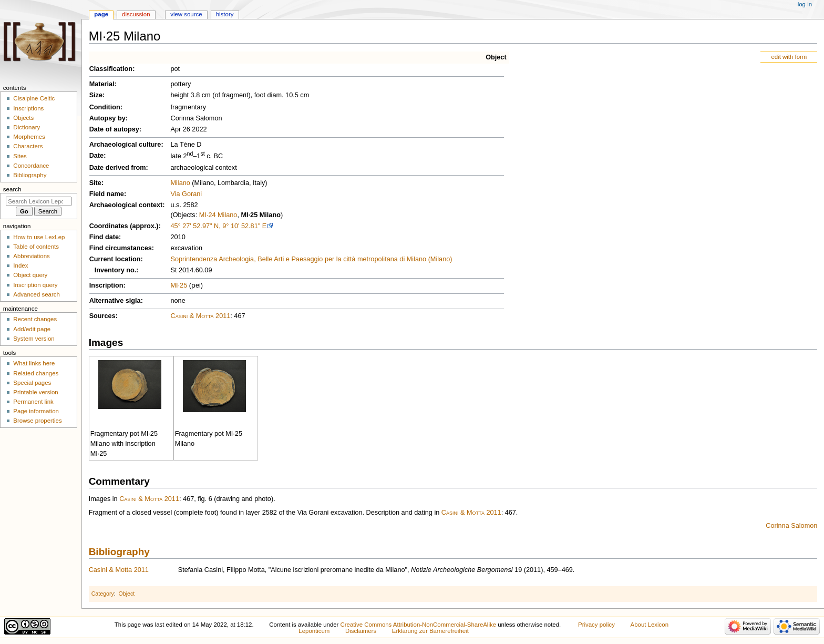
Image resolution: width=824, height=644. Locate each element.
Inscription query (35, 285)
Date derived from (118, 168)
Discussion (136, 14)
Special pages (32, 383)
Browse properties (37, 421)
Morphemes (29, 137)
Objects (23, 118)
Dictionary (27, 127)
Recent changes (35, 319)
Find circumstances (121, 248)
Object (496, 57)
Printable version (35, 392)
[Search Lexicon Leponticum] (39, 201)
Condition (105, 107)
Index (20, 265)
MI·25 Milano (260, 215)
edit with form (789, 57)
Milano (180, 183)
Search (12, 189)
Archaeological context (126, 205)
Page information (36, 411)
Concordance (31, 166)
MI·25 (179, 285)
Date (97, 156)
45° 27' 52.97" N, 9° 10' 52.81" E (218, 226)
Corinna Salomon (791, 526)
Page (101, 14)
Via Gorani (186, 194)
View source (186, 14)
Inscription (106, 285)
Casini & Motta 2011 (200, 316)
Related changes (36, 373)
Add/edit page (32, 329)
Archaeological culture (125, 145)
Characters (28, 146)
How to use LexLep (39, 237)
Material (102, 84)
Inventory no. (116, 270)
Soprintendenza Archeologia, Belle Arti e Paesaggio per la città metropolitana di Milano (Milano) (311, 259)
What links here (34, 363)
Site (95, 183)
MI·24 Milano (218, 215)
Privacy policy (596, 625)
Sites (20, 156)
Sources (102, 316)
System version (34, 339)
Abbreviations (31, 256)
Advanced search (37, 294)
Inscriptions (28, 108)
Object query (30, 275)
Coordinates (109, 226)
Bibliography (119, 552)
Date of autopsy (114, 129)
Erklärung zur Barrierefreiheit (430, 631)
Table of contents (36, 247)
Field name (107, 194)
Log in (805, 4)
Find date (104, 237)
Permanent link (33, 402)
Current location (115, 259)
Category (103, 594)
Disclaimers (361, 631)
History (225, 14)
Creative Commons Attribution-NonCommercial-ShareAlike (418, 625)
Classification (111, 69)
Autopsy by (107, 118)
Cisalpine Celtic (34, 98)
